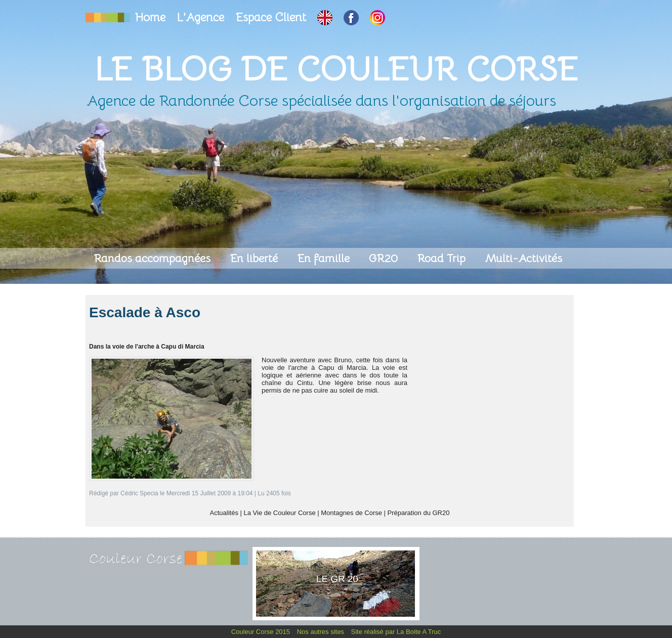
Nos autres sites (322, 632)
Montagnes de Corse (351, 513)
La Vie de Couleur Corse (280, 513)
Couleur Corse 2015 (262, 632)
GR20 (385, 258)
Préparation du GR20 (419, 513)
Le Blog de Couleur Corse (336, 69)
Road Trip (443, 258)
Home (152, 17)
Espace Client (272, 17)
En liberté (255, 258)
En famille (325, 258)
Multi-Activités (523, 258)
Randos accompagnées (154, 258)
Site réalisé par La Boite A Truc (396, 632)
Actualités (224, 513)
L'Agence (202, 17)
